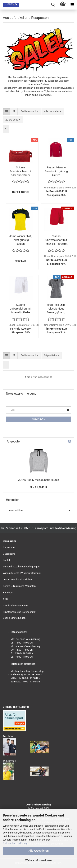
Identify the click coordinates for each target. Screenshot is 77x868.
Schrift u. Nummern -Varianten (19, 586)
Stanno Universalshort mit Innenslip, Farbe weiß (21, 309)
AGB (5, 599)
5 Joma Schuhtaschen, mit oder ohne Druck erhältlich (21, 171)
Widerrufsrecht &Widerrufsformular (22, 573)
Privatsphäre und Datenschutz (19, 612)
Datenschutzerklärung (15, 843)
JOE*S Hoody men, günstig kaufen (39, 480)
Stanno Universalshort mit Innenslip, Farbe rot (56, 240)
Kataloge (8, 592)
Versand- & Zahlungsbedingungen (21, 567)
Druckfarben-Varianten (15, 605)
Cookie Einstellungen (14, 618)
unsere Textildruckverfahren (18, 580)
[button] (7, 111)
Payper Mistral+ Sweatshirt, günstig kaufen (56, 171)
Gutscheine (9, 554)
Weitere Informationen (38, 860)
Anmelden (38, 419)
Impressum (9, 547)
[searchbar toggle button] (53, 5)
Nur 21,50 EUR (38, 487)
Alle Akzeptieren (39, 851)
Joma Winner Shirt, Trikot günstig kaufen (21, 240)
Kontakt (7, 560)
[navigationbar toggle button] (72, 5)
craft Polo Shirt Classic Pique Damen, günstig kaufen (56, 309)
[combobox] (30, 111)
